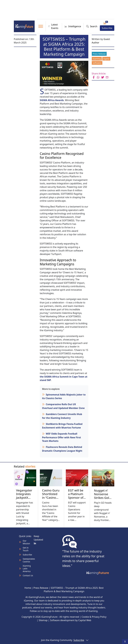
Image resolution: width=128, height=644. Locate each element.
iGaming (97, 59)
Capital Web (85, 620)
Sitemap (43, 620)
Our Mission (26, 542)
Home (28, 588)
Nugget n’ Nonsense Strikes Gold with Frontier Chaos (103, 499)
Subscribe (107, 28)
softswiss (97, 63)
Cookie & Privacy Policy (94, 617)
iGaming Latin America (27, 569)
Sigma (106, 59)
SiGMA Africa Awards (52, 100)
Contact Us (28, 575)
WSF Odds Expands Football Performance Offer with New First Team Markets (62, 437)
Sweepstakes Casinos (29, 560)
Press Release (99, 54)
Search (92, 26)
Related (25, 466)
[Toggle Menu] (41, 26)
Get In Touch (26, 549)
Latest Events (53, 26)
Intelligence (73, 26)
